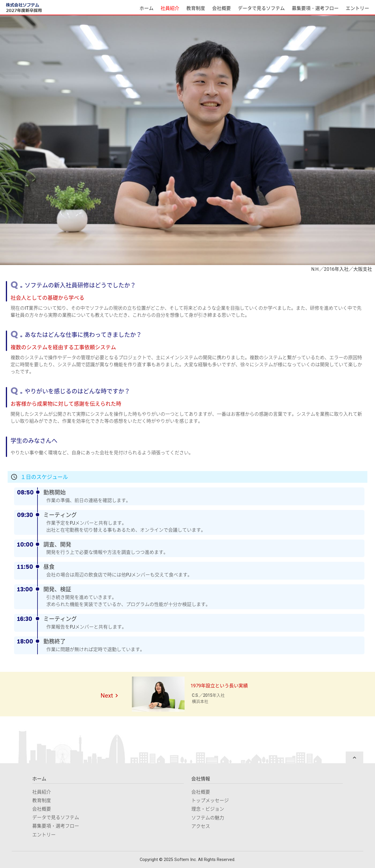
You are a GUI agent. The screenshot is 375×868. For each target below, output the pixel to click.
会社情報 (201, 779)
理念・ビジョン (208, 809)
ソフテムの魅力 (208, 818)
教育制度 (196, 8)
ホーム (146, 8)
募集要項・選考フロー (315, 8)
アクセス (201, 826)
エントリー (357, 8)
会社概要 (221, 8)
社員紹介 (170, 8)
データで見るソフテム (261, 8)
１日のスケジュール (44, 477)
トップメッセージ (210, 801)
